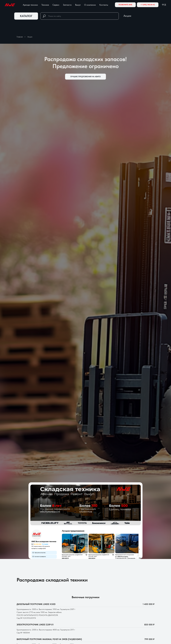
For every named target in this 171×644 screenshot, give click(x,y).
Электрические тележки (100, 618)
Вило (90, 604)
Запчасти (67, 5)
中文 (164, 5)
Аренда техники (30, 5)
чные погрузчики (101, 604)
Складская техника (66, 594)
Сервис (56, 5)
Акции (127, 16)
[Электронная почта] (22, 601)
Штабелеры (94, 623)
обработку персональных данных (67, 527)
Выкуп (78, 5)
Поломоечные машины (99, 632)
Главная (20, 37)
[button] (125, 5)
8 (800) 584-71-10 (26, 611)
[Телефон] (18, 601)
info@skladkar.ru (25, 607)
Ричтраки (93, 599)
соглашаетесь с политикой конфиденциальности (99, 527)
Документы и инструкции (137, 620)
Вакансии (128, 613)
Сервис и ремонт (61, 619)
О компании (90, 5)
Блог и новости (131, 606)
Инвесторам (130, 602)
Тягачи (91, 627)
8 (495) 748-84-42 (26, 615)
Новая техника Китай (63, 614)
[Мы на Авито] (30, 601)
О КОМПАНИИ (132, 594)
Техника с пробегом (62, 609)
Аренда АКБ (58, 624)
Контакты (104, 5)
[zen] (26, 601)
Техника (45, 5)
